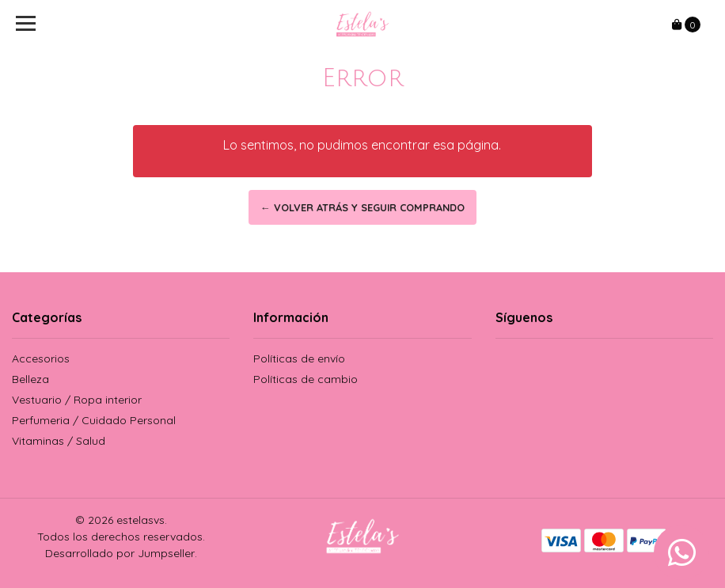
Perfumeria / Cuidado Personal (94, 420)
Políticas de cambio (306, 379)
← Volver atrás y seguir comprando (362, 207)
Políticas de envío (299, 358)
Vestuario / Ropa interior (77, 400)
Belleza (30, 379)
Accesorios (41, 358)
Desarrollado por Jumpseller (120, 553)
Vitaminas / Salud (59, 441)
